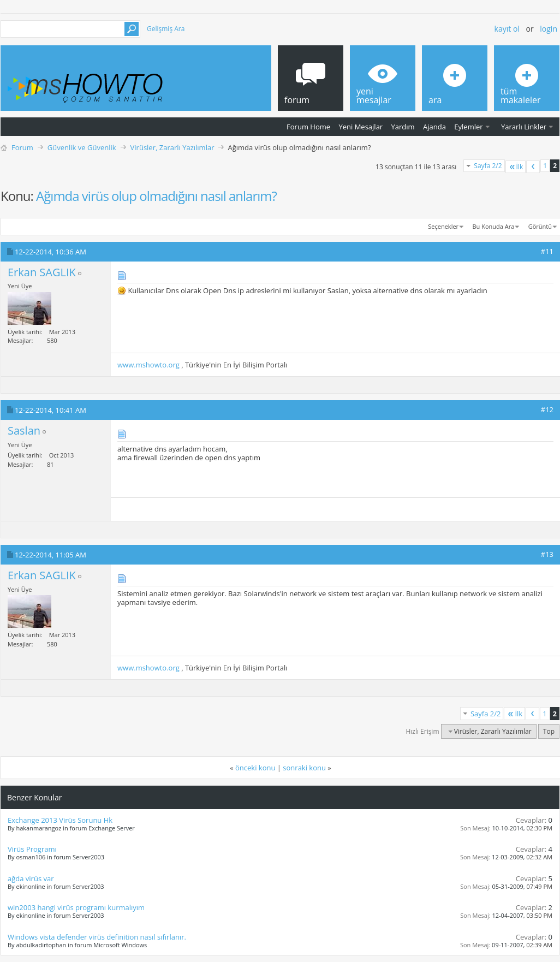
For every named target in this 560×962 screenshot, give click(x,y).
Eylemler (468, 127)
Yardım (403, 127)
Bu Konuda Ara (494, 226)
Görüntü (540, 226)
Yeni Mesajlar (361, 127)
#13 (547, 554)
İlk (516, 167)
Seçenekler (443, 226)
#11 (547, 251)
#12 (547, 409)
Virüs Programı (32, 849)
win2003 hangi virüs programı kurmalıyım (76, 907)
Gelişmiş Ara (166, 29)
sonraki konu (304, 768)
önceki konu (255, 768)
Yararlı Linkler (524, 127)
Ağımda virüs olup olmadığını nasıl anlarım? (156, 196)
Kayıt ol (507, 29)
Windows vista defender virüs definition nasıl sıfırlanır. (97, 937)
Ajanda (434, 127)
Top (549, 731)
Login (549, 29)
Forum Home (308, 127)
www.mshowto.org (148, 365)
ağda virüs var (31, 878)
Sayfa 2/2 (488, 166)
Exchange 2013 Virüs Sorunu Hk (60, 820)
